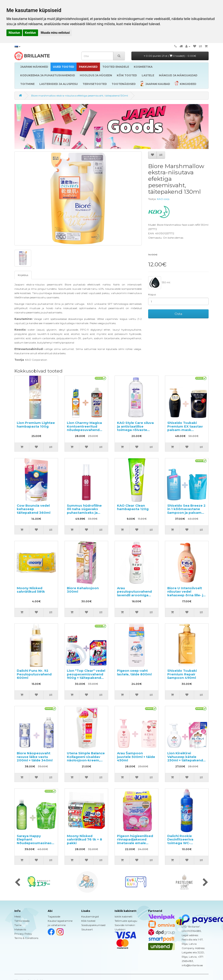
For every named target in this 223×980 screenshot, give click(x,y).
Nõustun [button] (14, 33)
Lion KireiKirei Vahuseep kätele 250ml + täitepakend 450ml (185, 758)
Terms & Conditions (26, 938)
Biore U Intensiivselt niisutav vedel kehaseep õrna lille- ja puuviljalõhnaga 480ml (186, 595)
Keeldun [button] (30, 33)
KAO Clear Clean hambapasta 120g (133, 507)
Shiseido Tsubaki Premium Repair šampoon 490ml (182, 674)
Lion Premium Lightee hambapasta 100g (36, 425)
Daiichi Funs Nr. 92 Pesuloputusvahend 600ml (34, 674)
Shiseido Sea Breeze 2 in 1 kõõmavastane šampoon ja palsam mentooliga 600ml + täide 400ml (186, 513)
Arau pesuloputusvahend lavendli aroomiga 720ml (134, 593)
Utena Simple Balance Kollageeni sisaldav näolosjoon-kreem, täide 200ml (86, 758)
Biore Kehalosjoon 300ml (83, 590)
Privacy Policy (23, 934)
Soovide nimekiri (125, 925)
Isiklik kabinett (124, 916)
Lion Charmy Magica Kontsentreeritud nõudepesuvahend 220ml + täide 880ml (85, 428)
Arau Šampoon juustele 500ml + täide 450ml (136, 757)
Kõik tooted (88, 921)
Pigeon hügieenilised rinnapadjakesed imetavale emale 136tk (135, 841)
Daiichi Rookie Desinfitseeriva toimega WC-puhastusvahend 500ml (182, 843)
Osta (178, 314)
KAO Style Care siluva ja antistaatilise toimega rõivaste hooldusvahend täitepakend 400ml (135, 430)
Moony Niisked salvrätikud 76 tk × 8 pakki (85, 839)
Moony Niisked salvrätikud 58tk (31, 590)
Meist (18, 916)
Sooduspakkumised (93, 925)
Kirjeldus (23, 275)
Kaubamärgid (90, 916)
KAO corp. (163, 199)
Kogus (152, 294)
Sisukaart (87, 929)
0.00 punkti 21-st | (170, 56)
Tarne (18, 925)
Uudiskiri (120, 929)
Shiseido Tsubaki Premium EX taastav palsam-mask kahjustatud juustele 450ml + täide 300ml (185, 430)
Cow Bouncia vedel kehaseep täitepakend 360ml (34, 509)
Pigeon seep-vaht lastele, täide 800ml (134, 672)
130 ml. (159, 283)
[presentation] (18, 883)
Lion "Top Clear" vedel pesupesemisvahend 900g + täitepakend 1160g (86, 676)
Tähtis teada (22, 921)
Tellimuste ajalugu (126, 921)
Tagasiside (54, 916)
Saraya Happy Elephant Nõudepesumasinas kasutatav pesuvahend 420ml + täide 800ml (35, 845)
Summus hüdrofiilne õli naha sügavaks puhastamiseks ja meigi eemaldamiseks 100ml (86, 513)
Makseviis (20, 929)
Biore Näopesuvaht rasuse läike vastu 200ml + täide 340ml (35, 757)
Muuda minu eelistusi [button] (55, 33)
